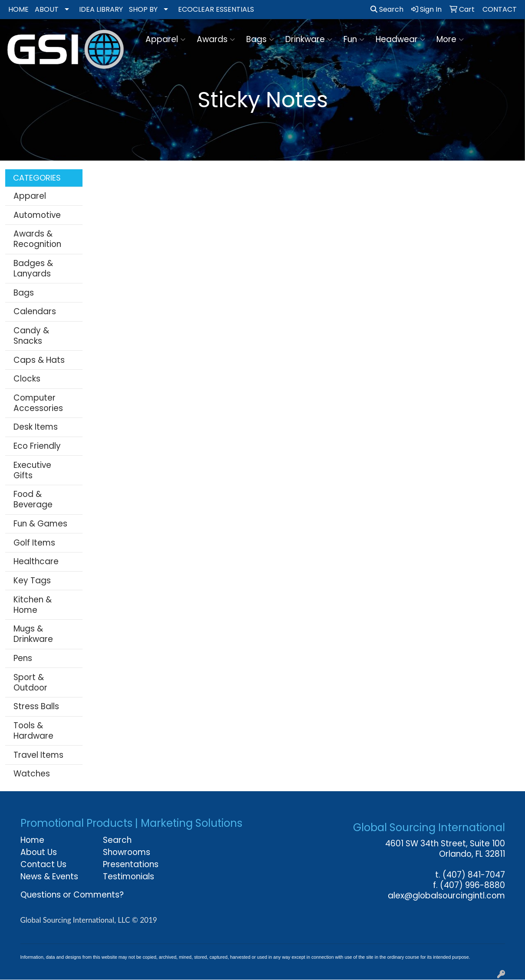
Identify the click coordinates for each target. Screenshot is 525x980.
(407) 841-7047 (474, 875)
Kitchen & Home (33, 605)
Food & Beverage (33, 499)
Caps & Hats (39, 360)
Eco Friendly (37, 446)
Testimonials (129, 876)
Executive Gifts (32, 470)
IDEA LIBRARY (101, 9)
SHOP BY (143, 9)
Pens (23, 658)
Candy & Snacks (31, 336)
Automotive (37, 215)
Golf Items (34, 543)
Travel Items (38, 755)
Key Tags (32, 580)
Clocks (27, 379)
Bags (260, 39)
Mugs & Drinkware (33, 634)
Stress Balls (36, 706)
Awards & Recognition (37, 239)
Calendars (35, 311)
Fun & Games (40, 524)
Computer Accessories (38, 403)
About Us (39, 852)
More (450, 39)
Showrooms (127, 852)
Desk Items (36, 427)
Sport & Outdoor (30, 682)
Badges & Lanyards (33, 268)
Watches (32, 774)
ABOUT (47, 9)
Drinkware (309, 39)
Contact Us (43, 864)
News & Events (49, 876)
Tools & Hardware (33, 731)
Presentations (131, 864)
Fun (354, 39)
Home (32, 840)
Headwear (400, 39)
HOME (18, 9)
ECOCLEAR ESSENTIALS (216, 9)
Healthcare (36, 561)
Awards (216, 39)
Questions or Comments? (72, 895)
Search (387, 9)
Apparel (165, 39)
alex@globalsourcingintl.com (446, 896)
